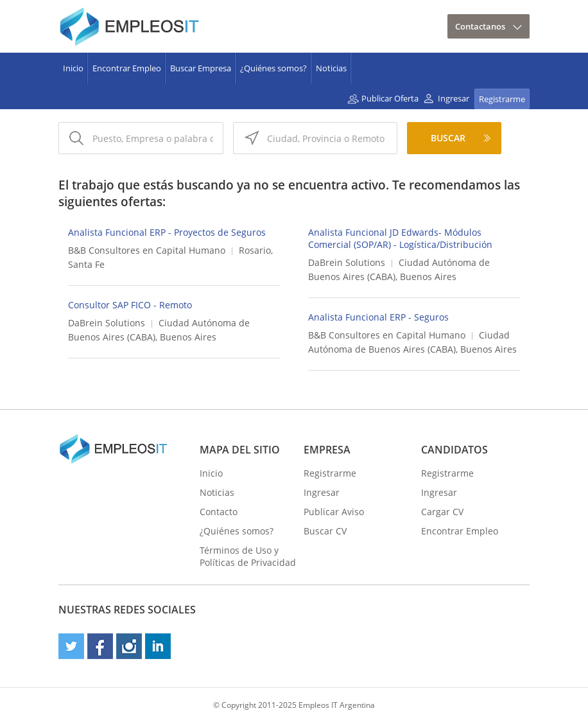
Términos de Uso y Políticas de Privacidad (248, 556)
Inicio (73, 68)
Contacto (219, 512)
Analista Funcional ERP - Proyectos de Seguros (167, 232)
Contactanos (480, 26)
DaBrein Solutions (347, 262)
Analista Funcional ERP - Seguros (378, 317)
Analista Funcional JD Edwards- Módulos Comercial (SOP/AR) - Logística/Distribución (400, 238)
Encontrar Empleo (127, 68)
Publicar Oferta (390, 98)
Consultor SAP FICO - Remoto (130, 305)
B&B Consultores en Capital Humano (147, 250)
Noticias (331, 68)
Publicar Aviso (334, 512)
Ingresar (454, 98)
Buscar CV (325, 531)
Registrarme (502, 99)
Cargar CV (442, 512)
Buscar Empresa (201, 68)
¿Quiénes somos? (273, 68)
